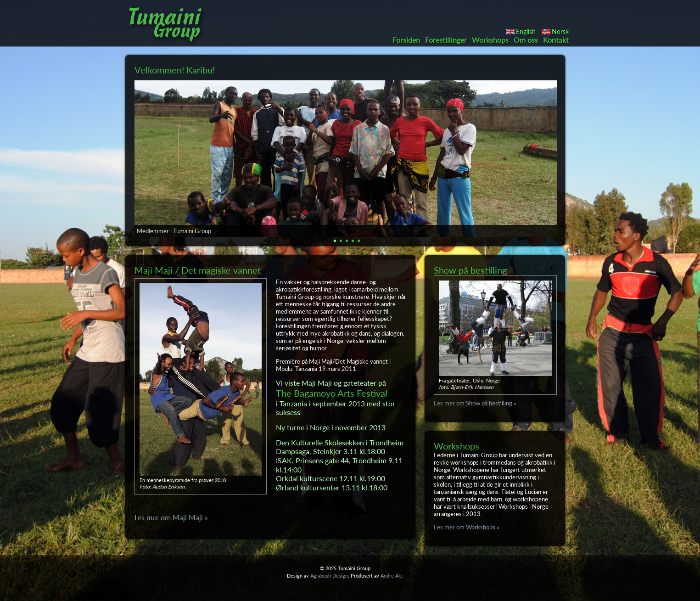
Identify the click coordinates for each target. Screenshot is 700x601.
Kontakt (556, 40)
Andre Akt (392, 576)
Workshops (490, 40)
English (526, 31)
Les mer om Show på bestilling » (475, 403)
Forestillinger (446, 40)
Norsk (560, 31)
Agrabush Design (329, 576)
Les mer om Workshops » (467, 527)
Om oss (526, 40)
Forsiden (406, 40)
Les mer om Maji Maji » (171, 517)
